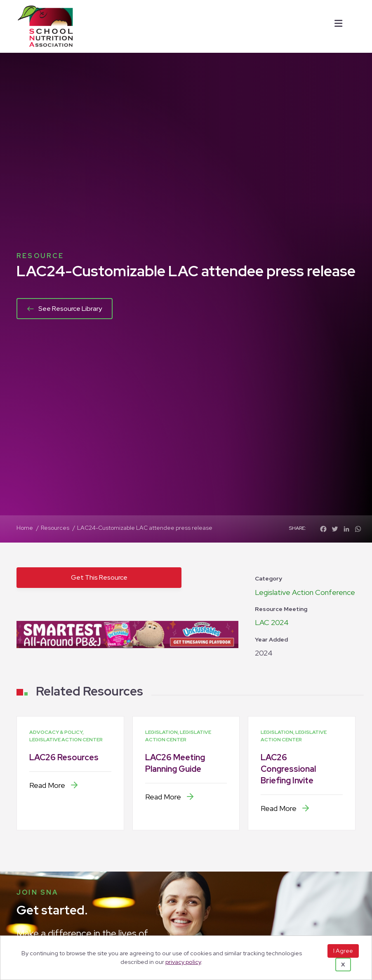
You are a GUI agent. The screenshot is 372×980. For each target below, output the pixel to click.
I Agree (343, 951)
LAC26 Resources (64, 757)
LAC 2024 (272, 622)
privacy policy (183, 962)
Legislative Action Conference (305, 592)
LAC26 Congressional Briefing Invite (288, 769)
